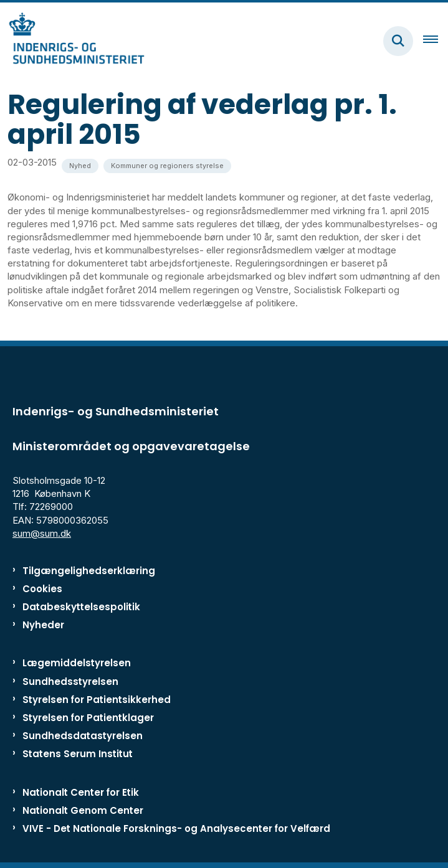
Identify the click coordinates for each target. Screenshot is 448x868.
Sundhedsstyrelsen (70, 682)
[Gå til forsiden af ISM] (72, 41)
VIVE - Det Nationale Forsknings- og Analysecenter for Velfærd (176, 828)
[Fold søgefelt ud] (398, 41)
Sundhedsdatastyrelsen (83, 736)
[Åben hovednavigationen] (436, 41)
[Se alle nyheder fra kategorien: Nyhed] (80, 166)
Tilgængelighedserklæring (89, 571)
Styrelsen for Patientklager (88, 718)
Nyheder (43, 625)
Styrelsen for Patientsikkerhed (97, 700)
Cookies (42, 589)
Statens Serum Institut (78, 754)
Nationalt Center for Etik (81, 792)
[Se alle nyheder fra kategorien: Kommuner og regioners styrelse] (167, 166)
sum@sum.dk (42, 533)
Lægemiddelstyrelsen (77, 663)
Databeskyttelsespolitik (81, 607)
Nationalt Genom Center (83, 810)
